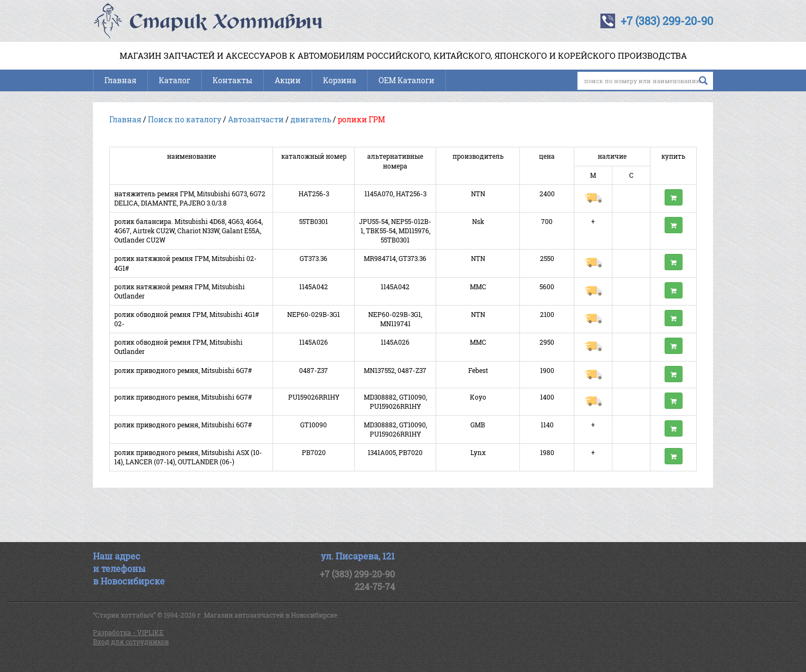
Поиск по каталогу (185, 119)
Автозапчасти (256, 119)
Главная (120, 80)
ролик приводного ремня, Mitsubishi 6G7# (183, 370)
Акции (288, 80)
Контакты (232, 80)
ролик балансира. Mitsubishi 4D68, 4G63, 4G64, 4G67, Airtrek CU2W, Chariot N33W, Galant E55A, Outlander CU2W (188, 231)
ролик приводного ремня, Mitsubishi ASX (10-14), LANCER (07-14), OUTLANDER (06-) (188, 457)
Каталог (175, 80)
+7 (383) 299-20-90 (667, 21)
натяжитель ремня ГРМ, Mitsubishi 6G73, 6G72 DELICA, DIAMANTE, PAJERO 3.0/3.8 (190, 198)
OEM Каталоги (407, 80)
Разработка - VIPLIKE (128, 632)
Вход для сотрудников (131, 642)
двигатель (311, 119)
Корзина (340, 80)
